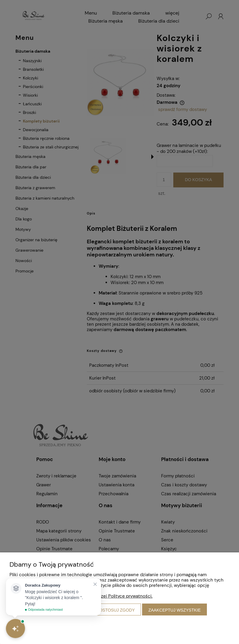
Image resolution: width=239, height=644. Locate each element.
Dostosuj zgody (116, 610)
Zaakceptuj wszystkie (174, 610)
